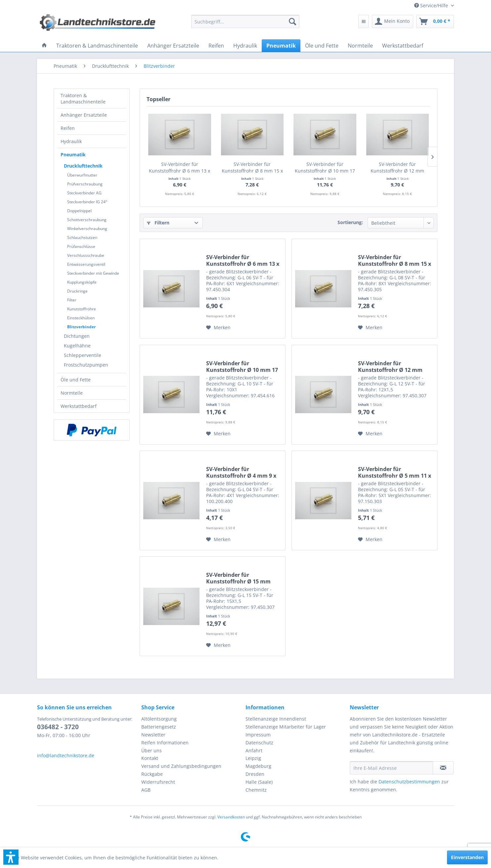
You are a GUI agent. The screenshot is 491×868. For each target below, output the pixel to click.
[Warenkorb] (435, 21)
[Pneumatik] (281, 46)
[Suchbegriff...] (246, 21)
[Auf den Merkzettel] (218, 328)
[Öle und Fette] (322, 46)
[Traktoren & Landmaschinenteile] (97, 46)
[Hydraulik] (245, 46)
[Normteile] (360, 46)
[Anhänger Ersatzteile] (173, 46)
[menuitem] (432, 5)
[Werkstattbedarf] (403, 46)
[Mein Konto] (393, 21)
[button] (11, 857)
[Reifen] (216, 46)
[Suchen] (292, 21)
